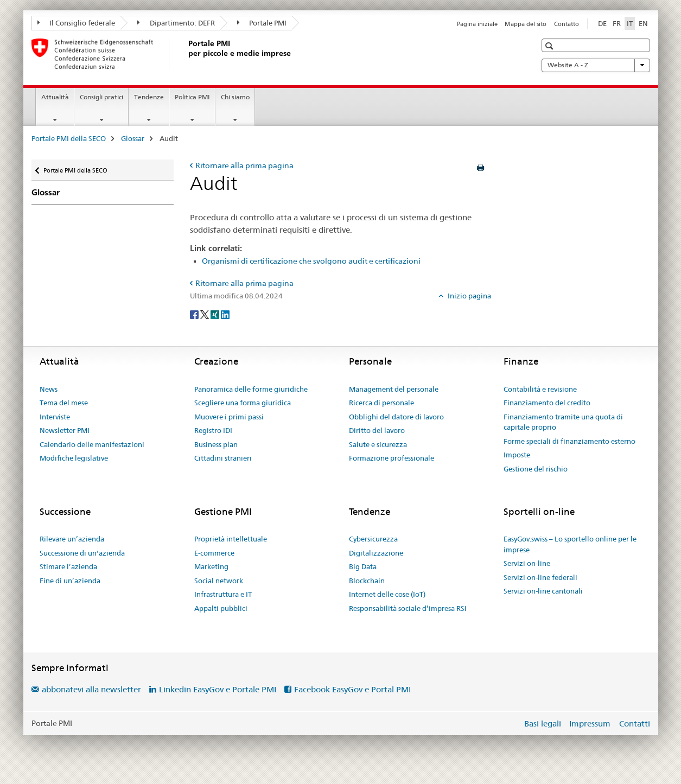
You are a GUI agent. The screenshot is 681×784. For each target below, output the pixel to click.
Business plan (216, 444)
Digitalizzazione (376, 553)
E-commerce (214, 553)
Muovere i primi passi (229, 417)
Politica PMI (192, 97)
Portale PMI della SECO (69, 138)
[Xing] (216, 314)
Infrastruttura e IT (223, 594)
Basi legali (543, 724)
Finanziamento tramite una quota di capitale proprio (563, 422)
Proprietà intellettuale (231, 539)
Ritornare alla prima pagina (244, 165)
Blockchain (367, 581)
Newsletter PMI (65, 430)
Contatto (567, 24)
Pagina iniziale (477, 24)
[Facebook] (195, 314)
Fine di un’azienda (70, 581)
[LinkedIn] (225, 314)
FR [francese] (617, 23)
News (49, 389)
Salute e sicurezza (378, 444)
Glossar (133, 138)
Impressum (590, 724)
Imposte (517, 455)
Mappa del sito (526, 24)
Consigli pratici (101, 97)
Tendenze (149, 97)
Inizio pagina (469, 296)
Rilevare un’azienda (72, 539)
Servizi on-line (527, 563)
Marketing (211, 566)
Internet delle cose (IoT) (387, 594)
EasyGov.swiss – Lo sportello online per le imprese (570, 544)
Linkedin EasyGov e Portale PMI (218, 689)
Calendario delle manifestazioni (92, 444)
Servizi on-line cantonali (543, 591)
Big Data (363, 566)
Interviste (55, 417)
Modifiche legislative (74, 458)
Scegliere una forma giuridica (243, 403)
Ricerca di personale (381, 403)
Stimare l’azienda (68, 566)
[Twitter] (205, 314)
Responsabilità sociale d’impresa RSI (408, 608)
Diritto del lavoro (377, 430)
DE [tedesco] (602, 23)
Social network (219, 581)
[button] (550, 46)
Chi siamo (235, 97)
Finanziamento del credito (547, 403)
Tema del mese (64, 403)
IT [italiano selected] (630, 23)
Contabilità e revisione (540, 389)
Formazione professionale (392, 458)
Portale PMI (262, 23)
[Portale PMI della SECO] (186, 54)
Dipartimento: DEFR (176, 23)
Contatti (635, 724)
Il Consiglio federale (77, 23)
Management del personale (394, 389)
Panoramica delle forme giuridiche (251, 389)
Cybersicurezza (373, 539)
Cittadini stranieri (223, 458)
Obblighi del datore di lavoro (396, 417)
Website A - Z (596, 65)
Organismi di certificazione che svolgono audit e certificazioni (311, 261)
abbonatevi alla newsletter (91, 689)
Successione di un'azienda (82, 553)
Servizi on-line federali (540, 577)
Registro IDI (213, 430)
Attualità (55, 97)
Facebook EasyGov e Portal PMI (352, 689)
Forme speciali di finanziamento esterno (569, 441)
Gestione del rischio (536, 469)
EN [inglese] (643, 23)
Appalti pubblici (221, 608)
